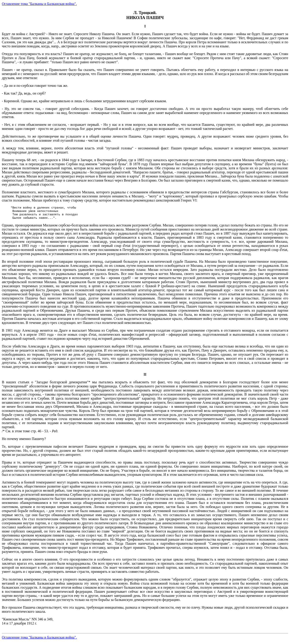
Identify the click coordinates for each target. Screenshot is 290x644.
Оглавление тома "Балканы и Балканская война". (39, 4)
